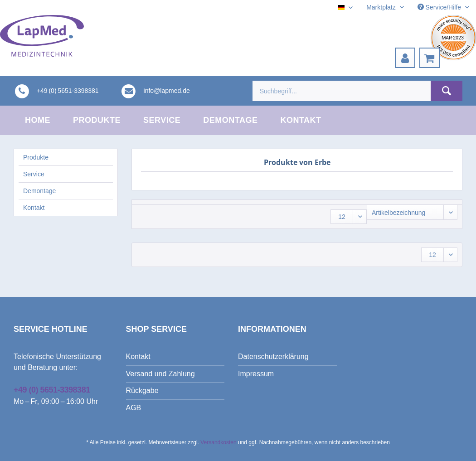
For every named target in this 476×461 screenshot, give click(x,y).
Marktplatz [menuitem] (382, 7)
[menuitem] (405, 58)
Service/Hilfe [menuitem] (440, 7)
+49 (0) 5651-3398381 (52, 390)
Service (34, 174)
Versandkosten (218, 442)
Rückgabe (142, 391)
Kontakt (34, 208)
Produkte (36, 157)
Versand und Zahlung (160, 374)
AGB (134, 408)
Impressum (256, 374)
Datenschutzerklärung (273, 357)
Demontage (39, 191)
